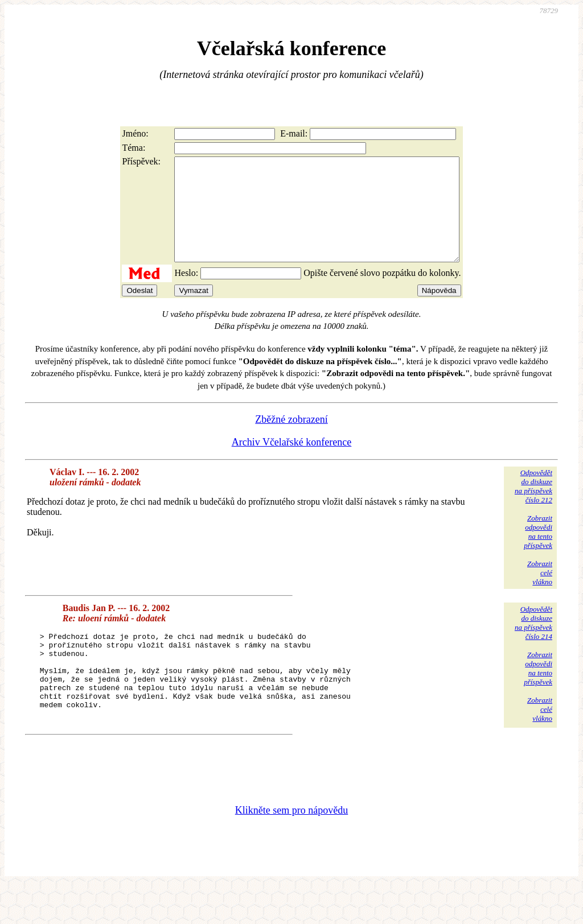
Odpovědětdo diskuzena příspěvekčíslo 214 (533, 643)
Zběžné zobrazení (291, 440)
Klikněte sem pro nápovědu (291, 848)
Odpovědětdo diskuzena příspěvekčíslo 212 (533, 507)
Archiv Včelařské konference (292, 463)
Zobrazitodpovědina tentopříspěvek (538, 552)
